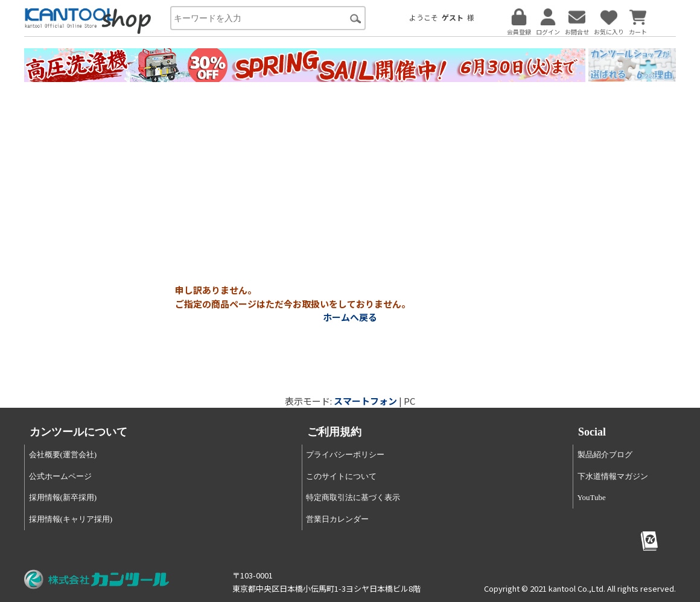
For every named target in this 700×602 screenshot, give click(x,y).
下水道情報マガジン (613, 476)
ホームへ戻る (350, 317)
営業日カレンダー (337, 519)
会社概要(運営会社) (63, 455)
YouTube (592, 497)
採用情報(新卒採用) (63, 497)
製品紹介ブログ (605, 455)
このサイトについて (341, 476)
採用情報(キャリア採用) (71, 519)
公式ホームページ (60, 476)
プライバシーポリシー (345, 455)
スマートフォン (365, 401)
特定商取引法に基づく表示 (353, 497)
